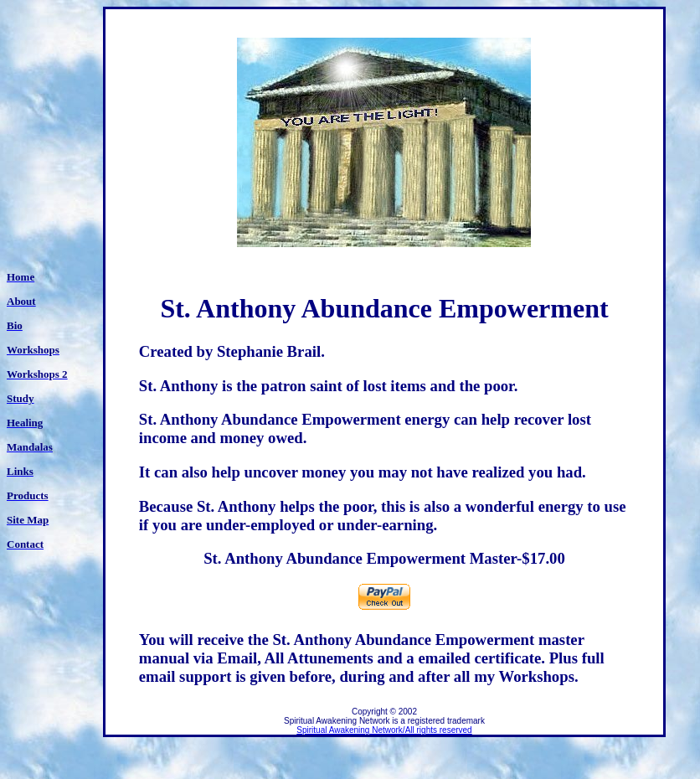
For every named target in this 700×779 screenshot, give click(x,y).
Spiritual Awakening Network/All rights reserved (384, 730)
